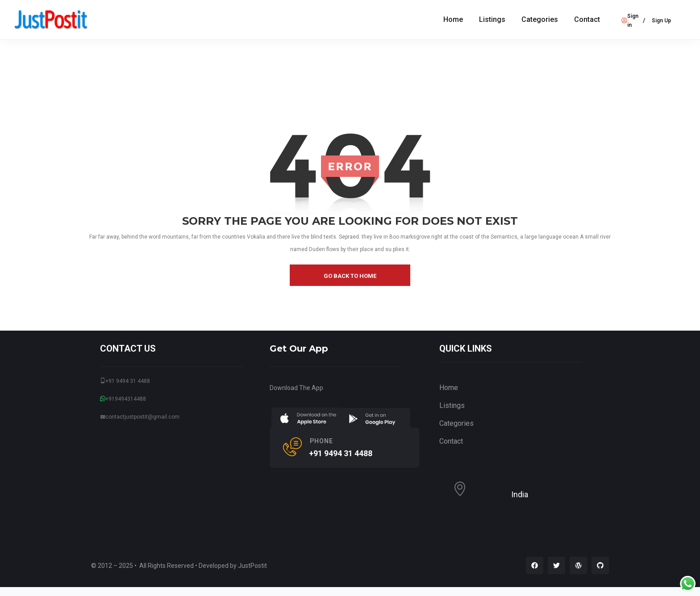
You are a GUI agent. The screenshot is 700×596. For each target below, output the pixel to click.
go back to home (350, 276)
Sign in (630, 21)
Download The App (296, 388)
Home (453, 19)
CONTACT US (128, 348)
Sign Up (661, 21)
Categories (540, 19)
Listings (492, 19)
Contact (587, 19)
